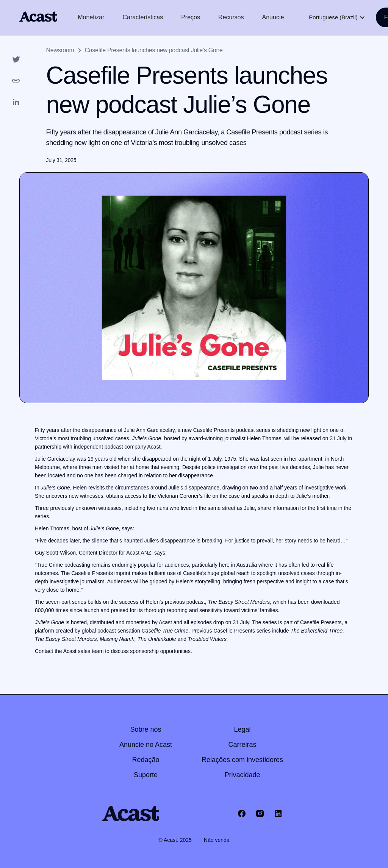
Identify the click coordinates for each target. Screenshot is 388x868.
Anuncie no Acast (146, 745)
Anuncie (273, 17)
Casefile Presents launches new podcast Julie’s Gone (154, 50)
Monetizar (91, 17)
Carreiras (242, 745)
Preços (191, 17)
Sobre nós (145, 729)
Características (143, 17)
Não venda (217, 840)
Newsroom (60, 50)
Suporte (146, 775)
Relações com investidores (242, 760)
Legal (242, 729)
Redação (145, 760)
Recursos (231, 17)
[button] (337, 17)
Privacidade (242, 775)
